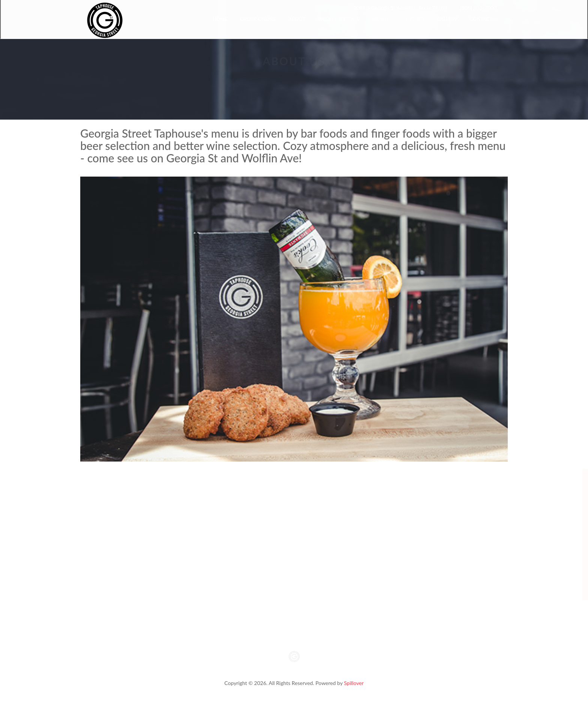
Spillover (354, 683)
